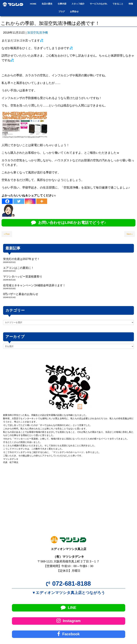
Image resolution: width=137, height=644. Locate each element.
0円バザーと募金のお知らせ (21, 294)
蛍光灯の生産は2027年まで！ (21, 259)
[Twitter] (19, 201)
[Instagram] (30, 201)
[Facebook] (7, 201)
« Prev (7, 234)
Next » (130, 234)
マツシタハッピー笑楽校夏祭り (23, 277)
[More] (42, 201)
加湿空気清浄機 (37, 33)
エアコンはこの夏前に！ (18, 268)
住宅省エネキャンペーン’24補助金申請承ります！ (34, 285)
